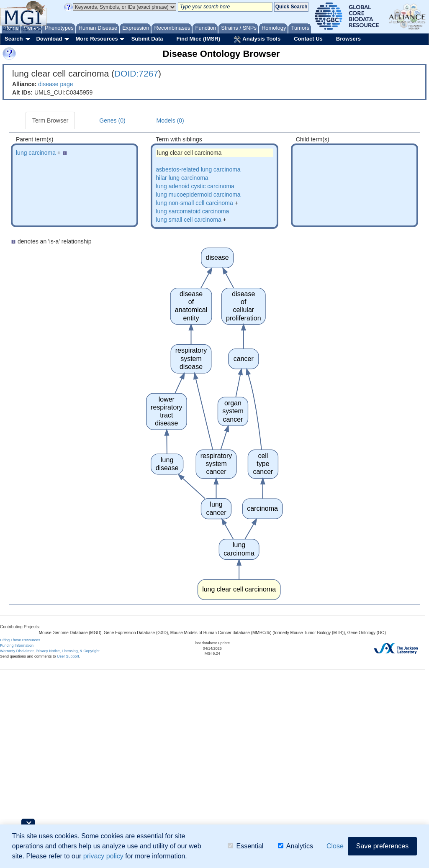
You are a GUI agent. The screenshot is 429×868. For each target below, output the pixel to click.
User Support (68, 656)
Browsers (348, 39)
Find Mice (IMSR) (198, 39)
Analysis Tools (257, 39)
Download (49, 39)
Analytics (295, 846)
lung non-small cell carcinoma (194, 203)
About (9, 29)
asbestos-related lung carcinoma (198, 169)
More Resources (96, 39)
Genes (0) (112, 120)
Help (24, 29)
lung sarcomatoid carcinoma (192, 211)
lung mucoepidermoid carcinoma (198, 195)
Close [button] (335, 846)
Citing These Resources (20, 640)
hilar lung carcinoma (182, 178)
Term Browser (50, 120)
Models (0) (170, 120)
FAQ (37, 29)
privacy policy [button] (103, 856)
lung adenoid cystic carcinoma (195, 186)
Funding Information (17, 645)
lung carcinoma (36, 153)
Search (14, 39)
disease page (55, 84)
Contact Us (308, 39)
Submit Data (147, 39)
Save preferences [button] (382, 846)
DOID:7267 (136, 73)
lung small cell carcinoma (188, 220)
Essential (245, 846)
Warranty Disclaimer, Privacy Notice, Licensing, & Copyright (50, 651)
